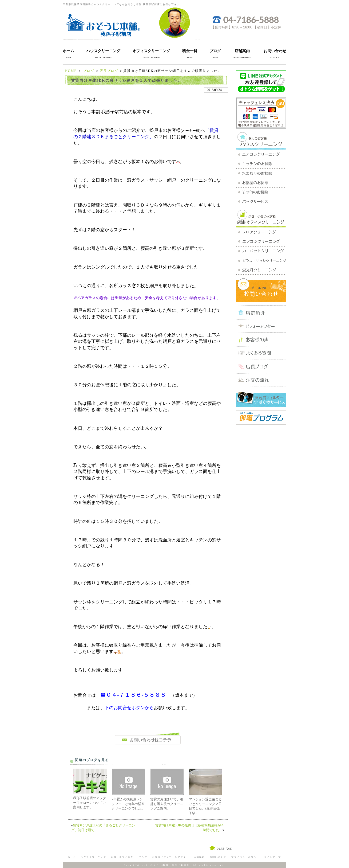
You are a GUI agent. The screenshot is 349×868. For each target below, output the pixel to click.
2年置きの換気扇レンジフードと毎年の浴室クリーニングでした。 (128, 804)
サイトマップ (273, 857)
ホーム (68, 51)
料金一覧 (190, 51)
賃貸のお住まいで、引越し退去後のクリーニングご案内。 (167, 804)
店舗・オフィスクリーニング (129, 857)
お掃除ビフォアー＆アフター (171, 857)
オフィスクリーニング (151, 51)
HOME (71, 71)
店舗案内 (242, 51)
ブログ (215, 51)
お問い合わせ (275, 51)
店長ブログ (109, 71)
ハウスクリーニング (103, 51)
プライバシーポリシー (245, 857)
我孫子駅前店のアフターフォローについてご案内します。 (90, 803)
